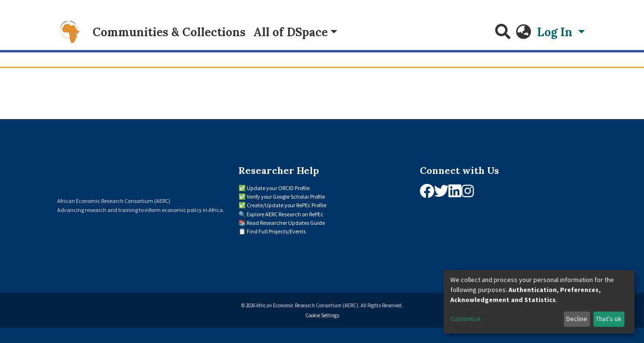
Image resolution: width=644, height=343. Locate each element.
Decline (577, 319)
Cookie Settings (322, 315)
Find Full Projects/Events (276, 231)
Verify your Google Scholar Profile (286, 197)
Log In (556, 32)
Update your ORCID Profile (278, 188)
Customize (466, 319)
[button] (524, 32)
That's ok (609, 319)
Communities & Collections (169, 32)
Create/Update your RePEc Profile (286, 205)
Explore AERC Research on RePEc (285, 214)
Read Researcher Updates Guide (286, 223)
